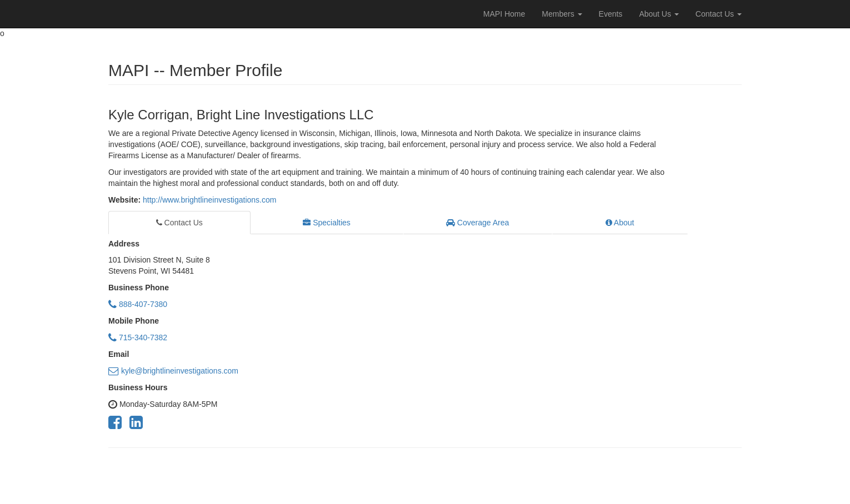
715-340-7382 (138, 337)
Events (611, 14)
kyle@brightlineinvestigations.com (173, 371)
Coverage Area (477, 223)
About (620, 223)
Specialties (327, 223)
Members (562, 14)
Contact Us (719, 14)
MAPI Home (504, 14)
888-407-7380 (138, 304)
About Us (659, 14)
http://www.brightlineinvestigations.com (209, 200)
